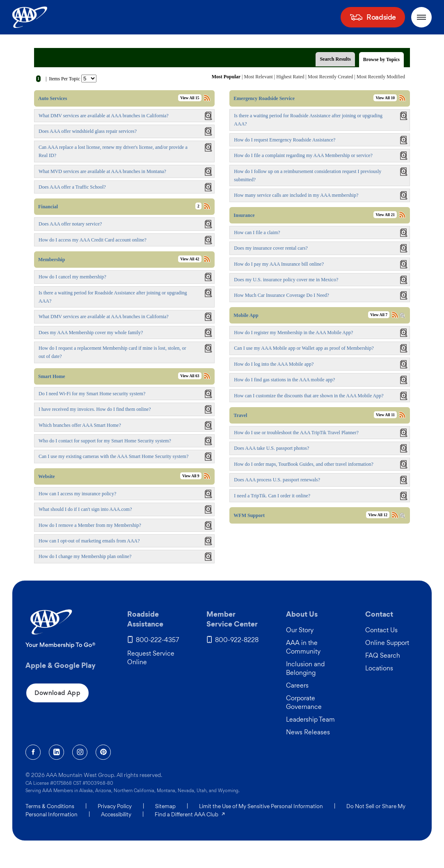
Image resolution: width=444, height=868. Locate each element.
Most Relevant (259, 77)
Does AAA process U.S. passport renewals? (277, 480)
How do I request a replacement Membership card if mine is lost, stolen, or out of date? (112, 352)
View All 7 (379, 315)
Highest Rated (290, 77)
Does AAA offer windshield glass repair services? (88, 131)
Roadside (381, 17)
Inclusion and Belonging (305, 668)
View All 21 (385, 215)
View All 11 (385, 415)
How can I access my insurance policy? (77, 494)
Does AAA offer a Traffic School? (72, 187)
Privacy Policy (115, 806)
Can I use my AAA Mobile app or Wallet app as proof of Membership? (304, 348)
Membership (51, 260)
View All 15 (190, 98)
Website (47, 476)
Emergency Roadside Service (264, 98)
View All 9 (191, 476)
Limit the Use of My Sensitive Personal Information (261, 806)
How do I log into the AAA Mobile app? (274, 364)
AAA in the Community (303, 647)
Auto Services (53, 98)
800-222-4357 (158, 640)
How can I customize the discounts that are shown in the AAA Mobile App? (309, 396)
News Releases (308, 732)
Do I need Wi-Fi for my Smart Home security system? (92, 394)
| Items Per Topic (63, 79)
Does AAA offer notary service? (70, 224)
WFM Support (249, 515)
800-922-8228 (237, 640)
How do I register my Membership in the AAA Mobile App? (293, 333)
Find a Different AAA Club (190, 814)
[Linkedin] (56, 752)
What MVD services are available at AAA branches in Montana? (102, 171)
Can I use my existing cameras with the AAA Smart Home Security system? (113, 456)
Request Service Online (151, 658)
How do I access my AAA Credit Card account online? (93, 240)
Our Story (300, 630)
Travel (240, 415)
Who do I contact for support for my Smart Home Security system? (105, 441)
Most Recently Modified (381, 77)
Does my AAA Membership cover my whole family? (91, 333)
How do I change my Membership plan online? (85, 556)
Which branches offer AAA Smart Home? (80, 425)
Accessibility (116, 814)
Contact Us (381, 630)
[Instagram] (80, 752)
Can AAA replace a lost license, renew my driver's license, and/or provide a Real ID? (113, 151)
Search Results (335, 59)
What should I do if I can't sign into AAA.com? (85, 509)
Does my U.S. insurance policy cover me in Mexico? (286, 280)
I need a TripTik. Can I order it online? (272, 496)
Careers (297, 685)
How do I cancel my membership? (72, 277)
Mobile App (246, 315)
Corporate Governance (304, 702)
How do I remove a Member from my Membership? (90, 525)
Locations (379, 668)
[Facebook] (33, 752)
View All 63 (190, 376)
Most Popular (226, 77)
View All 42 (190, 259)
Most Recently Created (331, 77)
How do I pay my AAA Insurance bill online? (279, 264)
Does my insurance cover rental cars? (271, 248)
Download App (57, 693)
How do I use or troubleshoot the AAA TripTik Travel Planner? (296, 433)
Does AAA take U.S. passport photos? (271, 448)
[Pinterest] (103, 752)
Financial (48, 207)
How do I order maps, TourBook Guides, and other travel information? (304, 464)
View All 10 (385, 98)
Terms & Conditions (50, 806)
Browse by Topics (381, 59)
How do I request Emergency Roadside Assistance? (285, 140)
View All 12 (378, 515)
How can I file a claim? (257, 232)
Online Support (387, 643)
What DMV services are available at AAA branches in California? (104, 116)
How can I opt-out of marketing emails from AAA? (89, 541)
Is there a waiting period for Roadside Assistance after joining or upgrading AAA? (308, 120)
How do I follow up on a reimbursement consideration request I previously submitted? (308, 175)
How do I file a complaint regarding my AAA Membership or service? (303, 155)
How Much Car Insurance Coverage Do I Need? (282, 295)
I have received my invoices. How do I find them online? (95, 409)
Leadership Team (310, 719)
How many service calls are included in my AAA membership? (296, 195)
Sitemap (165, 806)
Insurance (244, 215)
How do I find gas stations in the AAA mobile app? (284, 380)
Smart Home (52, 376)
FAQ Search (383, 655)
